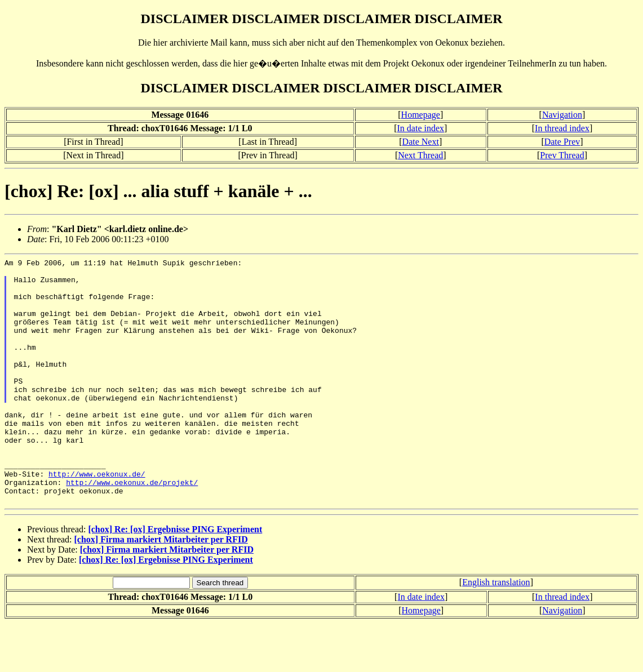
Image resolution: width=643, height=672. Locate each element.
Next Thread (420, 155)
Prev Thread (562, 155)
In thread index (562, 128)
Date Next (421, 142)
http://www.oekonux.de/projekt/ (132, 528)
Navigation (562, 115)
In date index (421, 128)
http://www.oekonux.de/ (97, 518)
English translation (496, 631)
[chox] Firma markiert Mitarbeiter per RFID (161, 588)
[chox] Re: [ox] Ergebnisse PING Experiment (175, 578)
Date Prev (562, 142)
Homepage (421, 115)
